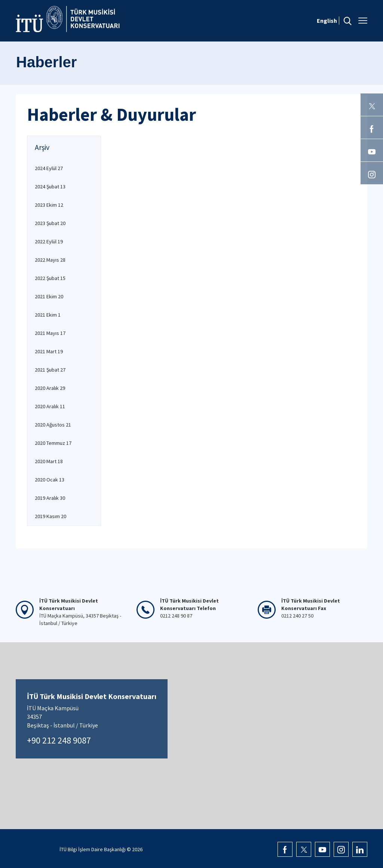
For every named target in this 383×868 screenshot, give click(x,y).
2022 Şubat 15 (50, 278)
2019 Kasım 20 (50, 516)
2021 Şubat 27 (50, 370)
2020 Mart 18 (49, 461)
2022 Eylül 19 (49, 241)
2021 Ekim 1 (48, 315)
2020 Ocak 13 (50, 480)
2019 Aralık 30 (50, 498)
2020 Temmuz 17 (53, 443)
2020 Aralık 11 (50, 406)
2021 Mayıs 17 (50, 333)
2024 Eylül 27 (49, 168)
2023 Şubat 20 (50, 223)
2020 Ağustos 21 (53, 425)
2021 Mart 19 (49, 351)
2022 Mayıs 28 (50, 260)
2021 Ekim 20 (49, 296)
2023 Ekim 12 (49, 205)
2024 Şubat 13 (50, 187)
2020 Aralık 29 (50, 388)
